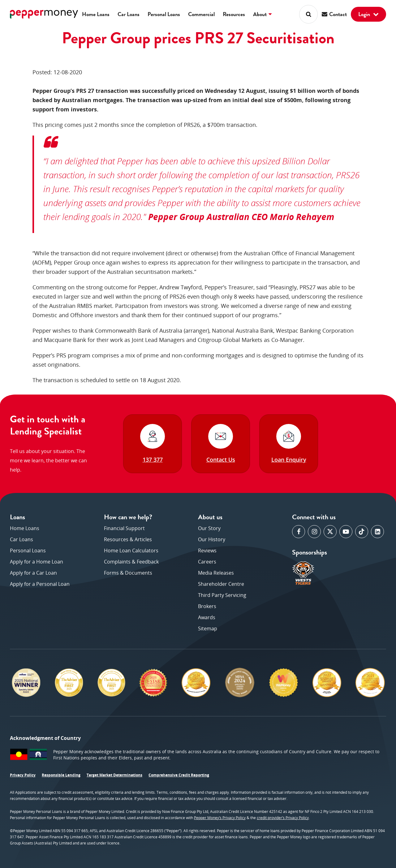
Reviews (207, 551)
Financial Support (124, 528)
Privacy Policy (23, 775)
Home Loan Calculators (131, 551)
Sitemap (208, 628)
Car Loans (129, 14)
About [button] (262, 14)
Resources (234, 14)
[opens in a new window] (299, 532)
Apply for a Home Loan (37, 562)
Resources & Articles (128, 539)
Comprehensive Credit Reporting (179, 775)
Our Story (209, 528)
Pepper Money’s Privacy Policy (220, 818)
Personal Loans (164, 14)
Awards (207, 617)
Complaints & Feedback (131, 562)
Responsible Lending (61, 775)
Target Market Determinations (114, 775)
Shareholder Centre (221, 584)
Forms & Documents (128, 573)
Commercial (201, 14)
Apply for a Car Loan (33, 573)
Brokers (207, 606)
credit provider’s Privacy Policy (283, 818)
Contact (334, 14)
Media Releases (216, 573)
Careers (207, 562)
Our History (212, 539)
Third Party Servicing (222, 595)
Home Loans (96, 14)
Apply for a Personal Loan (40, 584)
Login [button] (368, 14)
